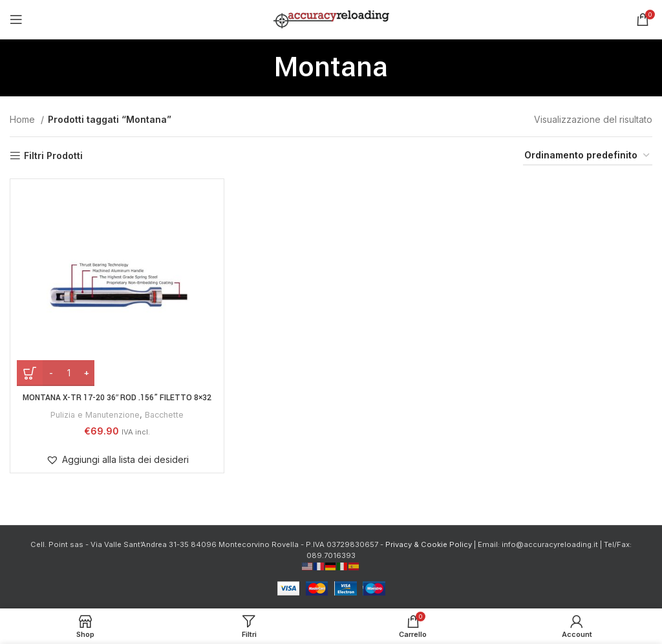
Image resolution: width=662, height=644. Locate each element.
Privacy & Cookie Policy (429, 544)
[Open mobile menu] (16, 19)
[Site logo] (331, 18)
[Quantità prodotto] (69, 373)
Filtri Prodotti (53, 156)
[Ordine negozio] (588, 156)
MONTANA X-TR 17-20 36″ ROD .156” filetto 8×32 (117, 398)
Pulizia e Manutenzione (93, 414)
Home (24, 119)
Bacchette (167, 414)
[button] (117, 460)
